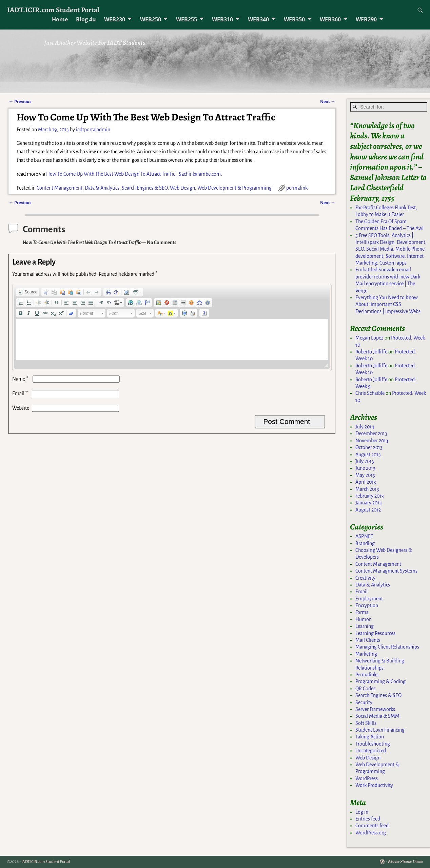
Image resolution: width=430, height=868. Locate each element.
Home (60, 19)
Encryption (367, 605)
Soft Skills (366, 723)
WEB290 (366, 19)
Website (21, 408)
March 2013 (367, 489)
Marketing (366, 654)
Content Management (60, 188)
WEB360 (330, 19)
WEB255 (187, 19)
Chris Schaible (370, 393)
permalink (297, 188)
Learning (365, 626)
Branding (365, 543)
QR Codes (365, 689)
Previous (20, 102)
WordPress (367, 778)
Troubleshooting (373, 744)
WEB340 (258, 19)
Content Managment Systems (386, 571)
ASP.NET (364, 536)
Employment (369, 599)
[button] (28, 292)
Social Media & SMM (377, 716)
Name (21, 379)
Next (328, 102)
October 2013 (369, 447)
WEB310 (222, 19)
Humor (363, 619)
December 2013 (371, 433)
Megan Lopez (369, 338)
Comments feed (372, 826)
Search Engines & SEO (145, 188)
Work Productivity (374, 785)
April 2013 (366, 482)
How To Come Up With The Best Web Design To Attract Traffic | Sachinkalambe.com (133, 174)
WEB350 (294, 19)
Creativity (365, 578)
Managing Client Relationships (387, 647)
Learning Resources (375, 633)
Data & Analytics (102, 188)
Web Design (182, 188)
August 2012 (368, 510)
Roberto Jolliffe (371, 352)
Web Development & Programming (234, 188)
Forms (362, 612)
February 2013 (370, 496)
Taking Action (370, 737)
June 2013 (365, 468)
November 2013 (372, 441)
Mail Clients (368, 640)
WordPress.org (371, 833)
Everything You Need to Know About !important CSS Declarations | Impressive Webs (388, 304)
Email (21, 393)
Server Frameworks (375, 709)
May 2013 (365, 475)
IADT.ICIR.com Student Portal (53, 10)
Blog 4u (86, 19)
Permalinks (367, 675)
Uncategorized (371, 751)
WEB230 (115, 19)
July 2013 (365, 461)
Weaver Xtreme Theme (405, 862)
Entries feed (368, 819)
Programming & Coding (380, 681)
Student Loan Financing (380, 730)
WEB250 (151, 19)
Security (364, 702)
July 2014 (365, 427)
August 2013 (368, 455)
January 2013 (369, 503)
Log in (362, 812)
